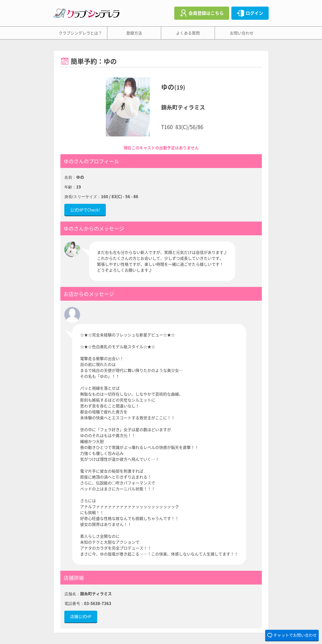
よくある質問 (188, 33)
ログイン (254, 13)
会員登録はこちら (206, 13)
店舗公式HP (81, 616)
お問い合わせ (242, 33)
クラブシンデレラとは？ (80, 33)
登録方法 (134, 33)
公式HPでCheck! (85, 210)
